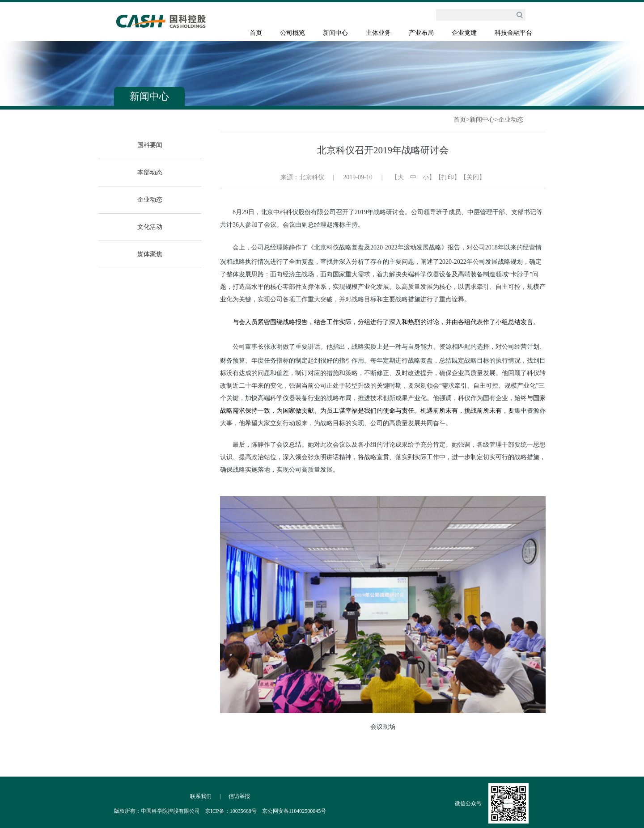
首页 (256, 33)
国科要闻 (150, 145)
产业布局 (421, 33)
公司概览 (292, 33)
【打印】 (448, 177)
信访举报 (239, 796)
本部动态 (150, 172)
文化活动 (150, 227)
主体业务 (378, 33)
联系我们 (201, 796)
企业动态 (511, 120)
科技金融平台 (513, 33)
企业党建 (464, 33)
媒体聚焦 (150, 254)
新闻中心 (335, 33)
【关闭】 (473, 177)
